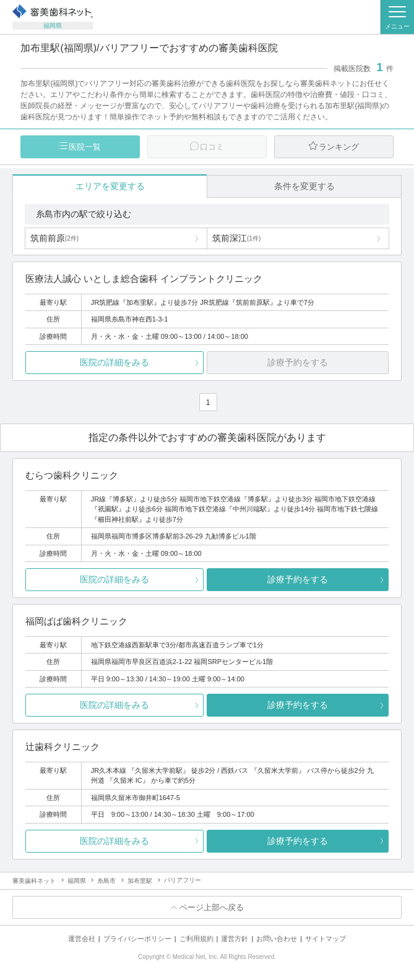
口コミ (212, 147)
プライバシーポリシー (137, 939)
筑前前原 (54, 238)
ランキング (339, 147)
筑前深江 (236, 238)
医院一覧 (85, 147)
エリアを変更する (110, 186)
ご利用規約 (196, 939)
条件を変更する (304, 186)
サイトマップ (326, 939)
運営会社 (82, 939)
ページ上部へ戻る (212, 907)
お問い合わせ (277, 939)
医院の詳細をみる (114, 362)
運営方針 (235, 939)
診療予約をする (298, 579)
